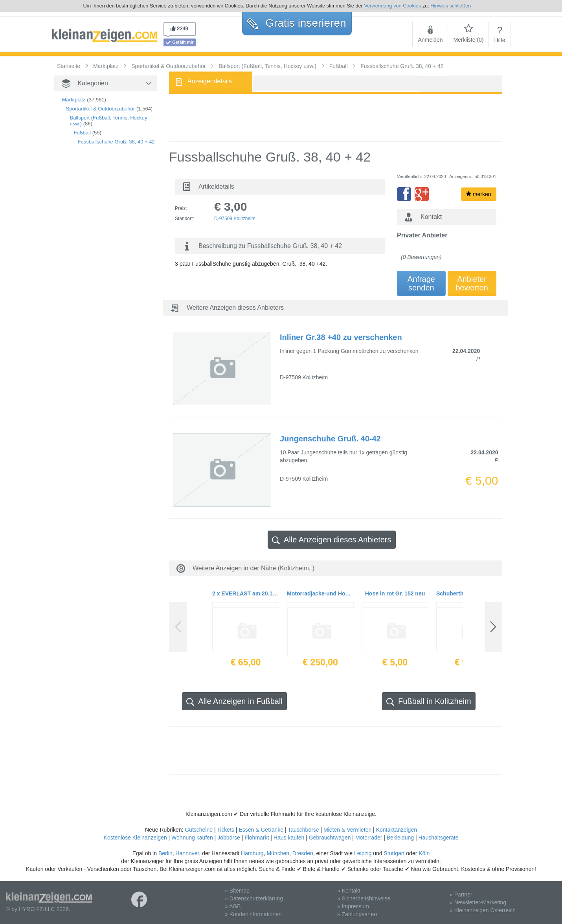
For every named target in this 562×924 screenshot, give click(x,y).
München (278, 853)
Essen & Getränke (261, 830)
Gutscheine (199, 830)
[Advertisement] (94, 286)
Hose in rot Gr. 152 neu (395, 593)
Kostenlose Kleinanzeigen (135, 838)
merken (479, 194)
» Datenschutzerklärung (254, 898)
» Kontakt (349, 891)
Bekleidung (400, 838)
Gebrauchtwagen (330, 838)
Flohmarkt (257, 838)
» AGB (233, 906)
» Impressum (353, 906)
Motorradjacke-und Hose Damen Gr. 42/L (320, 593)
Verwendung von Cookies (392, 6)
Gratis (297, 23)
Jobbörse (229, 838)
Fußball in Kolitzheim (429, 701)
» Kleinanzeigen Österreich (483, 910)
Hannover (187, 853)
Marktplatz (74, 100)
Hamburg (252, 853)
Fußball (82, 133)
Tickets (226, 830)
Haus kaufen (289, 838)
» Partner (461, 895)
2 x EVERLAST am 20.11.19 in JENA (246, 593)
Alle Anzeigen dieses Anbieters (332, 540)
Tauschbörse (303, 830)
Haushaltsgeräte (438, 838)
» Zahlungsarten (357, 914)
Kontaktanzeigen (397, 830)
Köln (424, 853)
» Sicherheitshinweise (364, 898)
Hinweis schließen (451, 6)
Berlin (165, 853)
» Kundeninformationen (253, 914)
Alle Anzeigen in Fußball (234, 701)
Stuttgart (394, 853)
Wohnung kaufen (192, 838)
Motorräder (369, 838)
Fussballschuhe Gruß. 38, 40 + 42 (116, 142)
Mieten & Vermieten (347, 830)
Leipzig (363, 853)
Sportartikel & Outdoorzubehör (101, 109)
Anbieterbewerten (472, 283)
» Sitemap (237, 891)
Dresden (303, 853)
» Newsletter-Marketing (478, 902)
